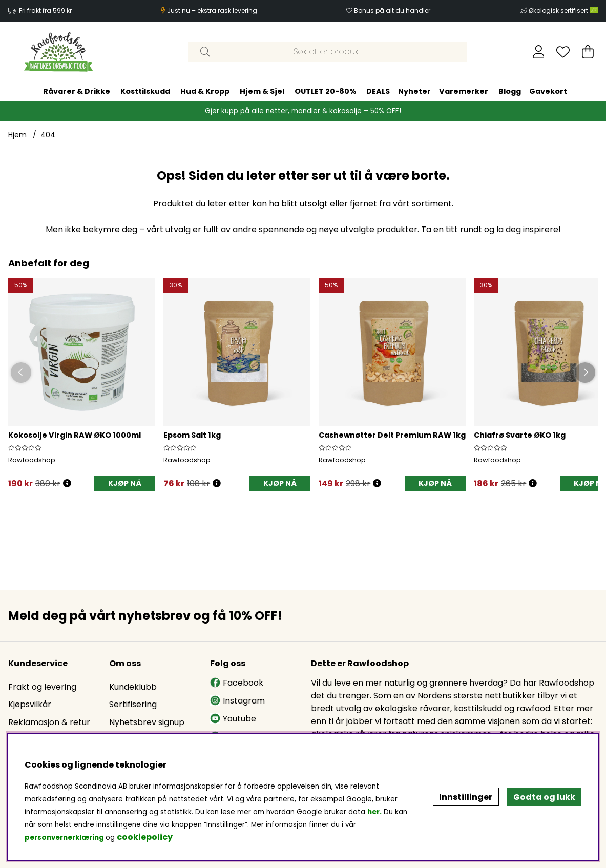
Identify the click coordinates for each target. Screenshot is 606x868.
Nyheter (414, 91)
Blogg (510, 91)
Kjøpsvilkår (30, 704)
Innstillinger (466, 797)
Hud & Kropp (205, 91)
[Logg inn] (539, 52)
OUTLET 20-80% (325, 91)
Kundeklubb (133, 687)
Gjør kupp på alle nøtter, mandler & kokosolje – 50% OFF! (303, 111)
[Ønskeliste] (563, 52)
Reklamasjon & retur (49, 722)
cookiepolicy (145, 837)
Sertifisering (133, 704)
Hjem (17, 135)
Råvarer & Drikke (77, 91)
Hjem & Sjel (262, 91)
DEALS (378, 91)
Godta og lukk (544, 797)
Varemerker (464, 91)
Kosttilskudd (145, 91)
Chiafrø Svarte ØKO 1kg (520, 435)
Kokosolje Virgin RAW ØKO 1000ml (75, 435)
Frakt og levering (42, 687)
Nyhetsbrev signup (147, 722)
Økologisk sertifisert (563, 11)
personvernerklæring (64, 838)
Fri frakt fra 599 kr (45, 11)
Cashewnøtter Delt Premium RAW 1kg (392, 435)
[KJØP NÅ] (124, 483)
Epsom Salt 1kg (192, 435)
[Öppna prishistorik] (67, 483)
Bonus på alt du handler (392, 11)
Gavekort (548, 91)
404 (48, 135)
